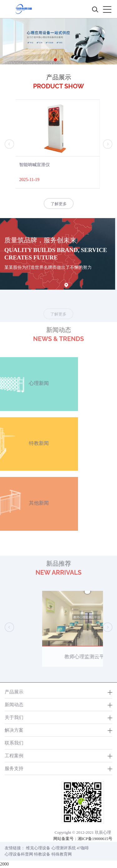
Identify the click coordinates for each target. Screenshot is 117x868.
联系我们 (14, 743)
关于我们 (14, 717)
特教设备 (42, 854)
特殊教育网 (62, 854)
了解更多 (59, 205)
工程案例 (14, 756)
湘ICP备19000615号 (95, 839)
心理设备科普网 (19, 854)
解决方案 (14, 730)
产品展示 (14, 692)
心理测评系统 (64, 848)
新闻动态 (14, 705)
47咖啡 (83, 848)
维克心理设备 (38, 848)
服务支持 (14, 768)
